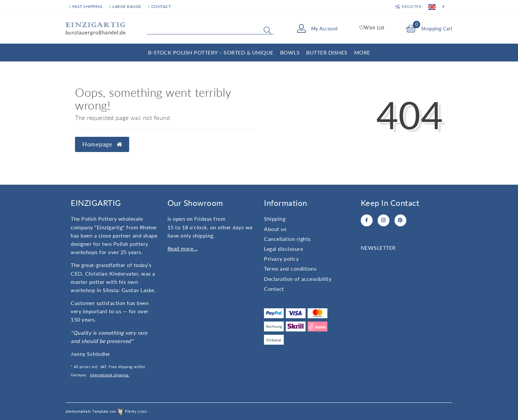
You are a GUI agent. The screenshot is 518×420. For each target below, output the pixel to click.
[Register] (408, 7)
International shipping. (110, 375)
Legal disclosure (283, 249)
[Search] (267, 30)
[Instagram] (384, 220)
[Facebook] (367, 220)
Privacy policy (281, 259)
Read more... (183, 248)
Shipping (275, 219)
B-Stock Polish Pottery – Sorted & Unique (211, 52)
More (362, 52)
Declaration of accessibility (298, 279)
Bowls (290, 52)
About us (275, 229)
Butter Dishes (327, 52)
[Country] (432, 7)
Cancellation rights (287, 239)
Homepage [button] (102, 144)
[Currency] (444, 7)
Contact (159, 6)
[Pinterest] (400, 220)
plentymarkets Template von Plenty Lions (106, 411)
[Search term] (210, 29)
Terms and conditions (290, 268)
